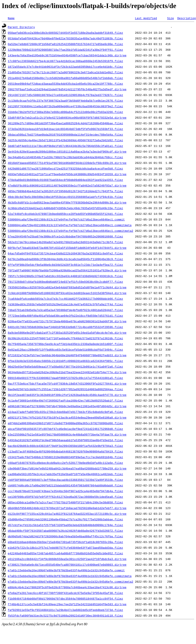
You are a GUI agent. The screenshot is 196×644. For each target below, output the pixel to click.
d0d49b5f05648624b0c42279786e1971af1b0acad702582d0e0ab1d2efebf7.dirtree (67, 508)
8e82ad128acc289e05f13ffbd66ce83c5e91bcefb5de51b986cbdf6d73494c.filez (65, 350)
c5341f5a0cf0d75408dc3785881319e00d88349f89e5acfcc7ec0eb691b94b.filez (65, 457)
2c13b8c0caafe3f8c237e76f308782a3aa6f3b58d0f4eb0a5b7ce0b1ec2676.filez (65, 101)
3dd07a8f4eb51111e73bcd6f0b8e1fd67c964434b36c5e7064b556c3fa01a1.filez (65, 146)
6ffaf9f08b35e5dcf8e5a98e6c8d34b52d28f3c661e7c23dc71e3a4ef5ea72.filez (65, 265)
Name (11, 18)
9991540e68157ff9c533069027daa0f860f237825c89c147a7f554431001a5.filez (65, 378)
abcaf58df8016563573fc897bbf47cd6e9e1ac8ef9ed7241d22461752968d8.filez (65, 429)
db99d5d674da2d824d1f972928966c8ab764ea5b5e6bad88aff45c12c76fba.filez (65, 536)
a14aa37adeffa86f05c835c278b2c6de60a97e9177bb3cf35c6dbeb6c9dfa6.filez (65, 412)
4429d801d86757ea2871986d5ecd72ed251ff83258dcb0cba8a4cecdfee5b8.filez (65, 168)
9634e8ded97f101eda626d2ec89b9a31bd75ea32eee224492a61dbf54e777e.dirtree (67, 372)
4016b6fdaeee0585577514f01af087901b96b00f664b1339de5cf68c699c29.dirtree (67, 163)
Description (187, 18)
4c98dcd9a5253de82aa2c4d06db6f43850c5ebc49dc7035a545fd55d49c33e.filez (65, 208)
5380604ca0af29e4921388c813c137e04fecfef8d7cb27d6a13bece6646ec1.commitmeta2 (71, 231)
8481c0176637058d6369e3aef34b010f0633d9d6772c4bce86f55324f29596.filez (65, 327)
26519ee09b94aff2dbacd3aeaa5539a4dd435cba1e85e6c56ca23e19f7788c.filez (65, 84)
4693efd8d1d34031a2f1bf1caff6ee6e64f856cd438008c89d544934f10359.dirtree (67, 174)
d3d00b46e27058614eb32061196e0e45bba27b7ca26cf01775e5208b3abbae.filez (65, 519)
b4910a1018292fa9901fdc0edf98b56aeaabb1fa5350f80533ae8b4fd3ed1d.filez (65, 440)
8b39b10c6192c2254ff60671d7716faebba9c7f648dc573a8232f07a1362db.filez (65, 338)
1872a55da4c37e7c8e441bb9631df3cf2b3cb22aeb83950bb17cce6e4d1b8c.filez (65, 67)
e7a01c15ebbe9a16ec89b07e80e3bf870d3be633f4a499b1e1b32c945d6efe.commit (66, 570)
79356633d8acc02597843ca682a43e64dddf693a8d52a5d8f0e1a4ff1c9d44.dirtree (67, 287)
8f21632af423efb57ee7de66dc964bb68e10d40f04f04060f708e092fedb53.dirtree (67, 355)
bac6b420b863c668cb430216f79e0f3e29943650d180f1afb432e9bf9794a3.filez (65, 446)
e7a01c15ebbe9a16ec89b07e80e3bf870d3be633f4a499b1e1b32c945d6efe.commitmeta (70, 576)
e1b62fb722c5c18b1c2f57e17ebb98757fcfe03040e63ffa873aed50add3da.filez (65, 548)
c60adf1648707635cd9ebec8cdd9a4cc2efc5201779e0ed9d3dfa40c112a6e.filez (65, 463)
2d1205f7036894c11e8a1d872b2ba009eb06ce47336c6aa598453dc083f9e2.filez (65, 106)
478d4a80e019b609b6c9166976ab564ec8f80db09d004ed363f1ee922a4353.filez (65, 180)
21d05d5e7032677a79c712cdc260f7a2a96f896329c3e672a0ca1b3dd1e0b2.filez (65, 72)
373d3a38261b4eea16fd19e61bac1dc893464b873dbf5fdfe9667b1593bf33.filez (65, 129)
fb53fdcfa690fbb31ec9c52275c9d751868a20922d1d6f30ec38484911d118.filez (65, 615)
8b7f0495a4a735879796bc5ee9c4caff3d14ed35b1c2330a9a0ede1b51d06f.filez (65, 344)
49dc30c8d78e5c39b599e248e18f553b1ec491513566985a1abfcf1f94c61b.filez (65, 197)
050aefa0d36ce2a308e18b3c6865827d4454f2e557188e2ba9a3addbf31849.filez (65, 33)
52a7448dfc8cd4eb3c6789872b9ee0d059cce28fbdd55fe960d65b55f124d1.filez (65, 214)
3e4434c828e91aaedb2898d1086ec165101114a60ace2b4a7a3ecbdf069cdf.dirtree (67, 151)
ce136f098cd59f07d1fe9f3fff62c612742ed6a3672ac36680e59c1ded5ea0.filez (65, 497)
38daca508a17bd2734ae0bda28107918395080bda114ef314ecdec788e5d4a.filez (65, 135)
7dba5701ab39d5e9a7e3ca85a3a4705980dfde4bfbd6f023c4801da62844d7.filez (65, 310)
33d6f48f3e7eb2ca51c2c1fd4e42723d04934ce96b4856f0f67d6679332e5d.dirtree (67, 118)
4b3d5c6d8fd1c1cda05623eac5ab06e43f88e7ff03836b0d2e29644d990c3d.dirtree (67, 202)
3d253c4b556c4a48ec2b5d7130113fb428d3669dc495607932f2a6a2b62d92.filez (65, 140)
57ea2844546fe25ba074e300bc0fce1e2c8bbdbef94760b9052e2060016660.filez (65, 236)
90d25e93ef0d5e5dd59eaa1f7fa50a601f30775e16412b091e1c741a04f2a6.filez (65, 367)
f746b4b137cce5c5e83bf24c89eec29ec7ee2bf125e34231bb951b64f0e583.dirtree (67, 604)
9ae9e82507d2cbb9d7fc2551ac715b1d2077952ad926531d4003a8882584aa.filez (65, 389)
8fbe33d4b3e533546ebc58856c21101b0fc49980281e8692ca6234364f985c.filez (65, 361)
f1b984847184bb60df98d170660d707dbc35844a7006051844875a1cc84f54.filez (65, 599)
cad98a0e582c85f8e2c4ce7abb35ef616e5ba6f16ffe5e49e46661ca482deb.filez (65, 474)
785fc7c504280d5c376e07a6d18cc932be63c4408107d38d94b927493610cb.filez (65, 276)
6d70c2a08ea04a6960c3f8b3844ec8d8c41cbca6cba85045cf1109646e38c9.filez (65, 259)
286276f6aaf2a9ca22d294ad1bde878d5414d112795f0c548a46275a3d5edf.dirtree (67, 89)
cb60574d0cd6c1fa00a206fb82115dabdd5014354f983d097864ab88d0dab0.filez (65, 485)
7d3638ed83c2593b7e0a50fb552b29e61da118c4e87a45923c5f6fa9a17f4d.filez (65, 304)
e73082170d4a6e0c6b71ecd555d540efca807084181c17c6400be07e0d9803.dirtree (67, 565)
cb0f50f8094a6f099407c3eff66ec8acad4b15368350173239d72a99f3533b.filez (65, 480)
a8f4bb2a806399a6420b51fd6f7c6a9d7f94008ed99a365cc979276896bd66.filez (65, 423)
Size (170, 18)
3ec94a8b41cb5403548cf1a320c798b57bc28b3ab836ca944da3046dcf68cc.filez (65, 157)
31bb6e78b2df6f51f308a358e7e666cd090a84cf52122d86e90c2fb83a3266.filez (65, 112)
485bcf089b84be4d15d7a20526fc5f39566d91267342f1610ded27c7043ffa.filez (65, 191)
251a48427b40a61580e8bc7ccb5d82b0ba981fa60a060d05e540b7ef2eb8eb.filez (65, 78)
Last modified (146, 18)
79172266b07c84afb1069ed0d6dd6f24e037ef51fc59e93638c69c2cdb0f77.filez (65, 282)
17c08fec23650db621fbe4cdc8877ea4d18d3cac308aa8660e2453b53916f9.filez (65, 61)
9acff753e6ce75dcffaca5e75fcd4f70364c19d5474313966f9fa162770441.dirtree (67, 383)
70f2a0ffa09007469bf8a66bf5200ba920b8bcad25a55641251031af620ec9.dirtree (67, 270)
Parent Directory (21, 27)
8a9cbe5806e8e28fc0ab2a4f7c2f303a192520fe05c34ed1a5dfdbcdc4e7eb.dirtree (67, 333)
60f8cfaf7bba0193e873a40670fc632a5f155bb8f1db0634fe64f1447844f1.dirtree (67, 248)
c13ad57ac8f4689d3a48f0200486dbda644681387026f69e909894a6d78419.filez (65, 451)
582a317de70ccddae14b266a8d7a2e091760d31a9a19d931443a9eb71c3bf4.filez (65, 242)
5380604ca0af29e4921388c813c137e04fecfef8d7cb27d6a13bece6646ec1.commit (66, 219)
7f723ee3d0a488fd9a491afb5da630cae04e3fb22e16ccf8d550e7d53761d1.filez (65, 316)
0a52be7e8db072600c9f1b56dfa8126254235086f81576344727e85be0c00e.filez (65, 44)
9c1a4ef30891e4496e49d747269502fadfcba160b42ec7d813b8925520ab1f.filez (65, 400)
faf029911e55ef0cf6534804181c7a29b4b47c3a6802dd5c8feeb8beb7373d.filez (65, 610)
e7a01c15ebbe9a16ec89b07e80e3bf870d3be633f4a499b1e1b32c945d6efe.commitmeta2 (71, 582)
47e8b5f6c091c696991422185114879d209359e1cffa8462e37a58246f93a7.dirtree (67, 185)
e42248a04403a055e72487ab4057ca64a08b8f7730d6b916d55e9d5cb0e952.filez (65, 553)
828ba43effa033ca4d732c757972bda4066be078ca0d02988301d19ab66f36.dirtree (67, 321)
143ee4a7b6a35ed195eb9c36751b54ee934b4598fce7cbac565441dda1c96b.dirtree (67, 55)
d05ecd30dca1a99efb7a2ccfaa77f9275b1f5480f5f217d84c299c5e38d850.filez (65, 502)
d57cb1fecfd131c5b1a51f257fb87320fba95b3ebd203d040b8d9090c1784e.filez (65, 525)
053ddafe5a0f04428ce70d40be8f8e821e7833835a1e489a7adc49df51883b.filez (65, 38)
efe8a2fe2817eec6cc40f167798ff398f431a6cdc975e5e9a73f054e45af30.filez (65, 593)
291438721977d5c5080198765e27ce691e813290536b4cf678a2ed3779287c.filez (65, 95)
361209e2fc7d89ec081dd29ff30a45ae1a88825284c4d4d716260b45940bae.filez (65, 123)
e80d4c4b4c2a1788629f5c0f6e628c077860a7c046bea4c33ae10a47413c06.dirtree (67, 587)
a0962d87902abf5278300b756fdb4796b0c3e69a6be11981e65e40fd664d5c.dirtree (67, 406)
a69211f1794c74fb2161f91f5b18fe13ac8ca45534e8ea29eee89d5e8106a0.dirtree (67, 417)
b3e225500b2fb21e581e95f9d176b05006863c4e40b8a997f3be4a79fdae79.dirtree (67, 434)
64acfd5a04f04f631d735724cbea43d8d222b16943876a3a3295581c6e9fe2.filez (65, 253)
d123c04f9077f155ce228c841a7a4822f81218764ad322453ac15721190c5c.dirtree (67, 514)
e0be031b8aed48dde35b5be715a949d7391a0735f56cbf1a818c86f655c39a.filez (65, 542)
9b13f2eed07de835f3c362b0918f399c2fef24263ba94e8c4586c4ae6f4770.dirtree (67, 395)
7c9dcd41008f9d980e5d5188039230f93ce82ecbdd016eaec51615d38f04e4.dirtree (67, 293)
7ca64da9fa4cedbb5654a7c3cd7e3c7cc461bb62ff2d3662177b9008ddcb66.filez (65, 299)
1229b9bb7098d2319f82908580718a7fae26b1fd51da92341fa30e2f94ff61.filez (65, 50)
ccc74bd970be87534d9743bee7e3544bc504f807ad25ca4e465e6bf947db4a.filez (65, 491)
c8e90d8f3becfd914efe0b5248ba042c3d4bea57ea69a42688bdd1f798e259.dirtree (67, 468)
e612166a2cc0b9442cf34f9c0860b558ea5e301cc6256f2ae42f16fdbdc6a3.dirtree (67, 559)
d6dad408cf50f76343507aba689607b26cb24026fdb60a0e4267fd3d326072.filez (65, 531)
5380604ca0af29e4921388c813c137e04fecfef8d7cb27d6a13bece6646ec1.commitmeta (70, 225)
